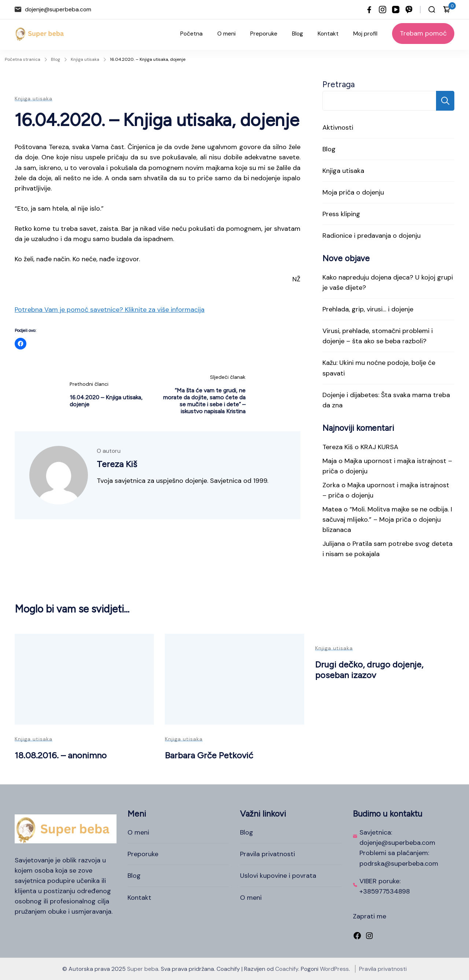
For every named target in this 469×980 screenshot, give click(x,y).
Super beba (143, 969)
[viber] (409, 10)
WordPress (334, 969)
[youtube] (396, 10)
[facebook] (369, 10)
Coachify (287, 969)
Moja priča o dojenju (353, 192)
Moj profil (365, 34)
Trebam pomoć (423, 33)
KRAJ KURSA (379, 447)
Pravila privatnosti (267, 854)
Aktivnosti (338, 127)
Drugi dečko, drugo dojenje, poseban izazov (369, 670)
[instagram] (383, 10)
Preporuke (264, 34)
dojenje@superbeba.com (58, 9)
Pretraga (339, 84)
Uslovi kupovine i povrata (278, 876)
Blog (298, 34)
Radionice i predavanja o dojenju (372, 236)
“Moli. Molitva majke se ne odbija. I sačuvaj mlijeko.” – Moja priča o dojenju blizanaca (387, 519)
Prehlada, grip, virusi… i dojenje (368, 309)
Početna (191, 34)
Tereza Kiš (338, 447)
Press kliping (341, 214)
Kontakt (328, 34)
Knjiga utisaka (34, 99)
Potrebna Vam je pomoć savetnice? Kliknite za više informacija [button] (110, 310)
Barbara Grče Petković (209, 755)
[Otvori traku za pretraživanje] (432, 10)
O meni (226, 34)
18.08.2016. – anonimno (61, 755)
